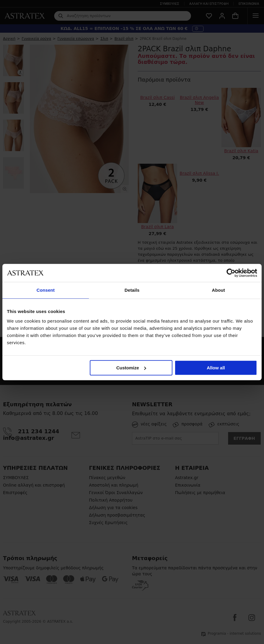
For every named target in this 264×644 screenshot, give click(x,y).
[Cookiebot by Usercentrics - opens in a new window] (231, 273)
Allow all (216, 368)
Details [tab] (132, 290)
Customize (131, 368)
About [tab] (219, 290)
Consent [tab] (46, 290)
